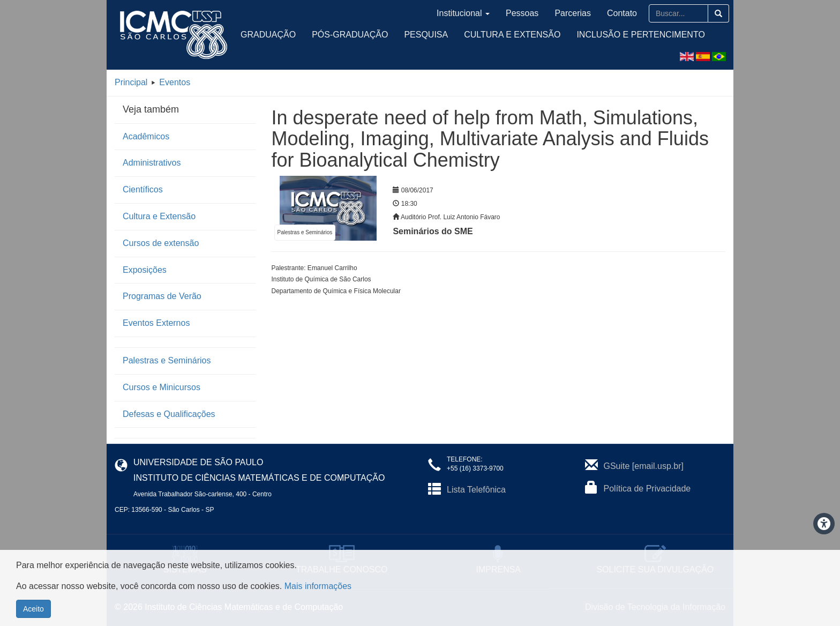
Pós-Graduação (350, 35)
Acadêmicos (146, 136)
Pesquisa (426, 35)
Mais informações (318, 586)
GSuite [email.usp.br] (644, 466)
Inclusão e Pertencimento (640, 35)
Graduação (268, 35)
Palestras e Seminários (167, 360)
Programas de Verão (162, 296)
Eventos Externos (156, 323)
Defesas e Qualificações (169, 414)
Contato (622, 13)
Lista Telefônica (476, 490)
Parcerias (573, 13)
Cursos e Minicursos (162, 387)
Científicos (143, 189)
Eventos (175, 82)
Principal (131, 82)
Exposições (145, 270)
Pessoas (522, 13)
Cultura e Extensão (512, 35)
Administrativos (152, 163)
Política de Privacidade (647, 489)
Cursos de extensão (161, 243)
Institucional (463, 13)
